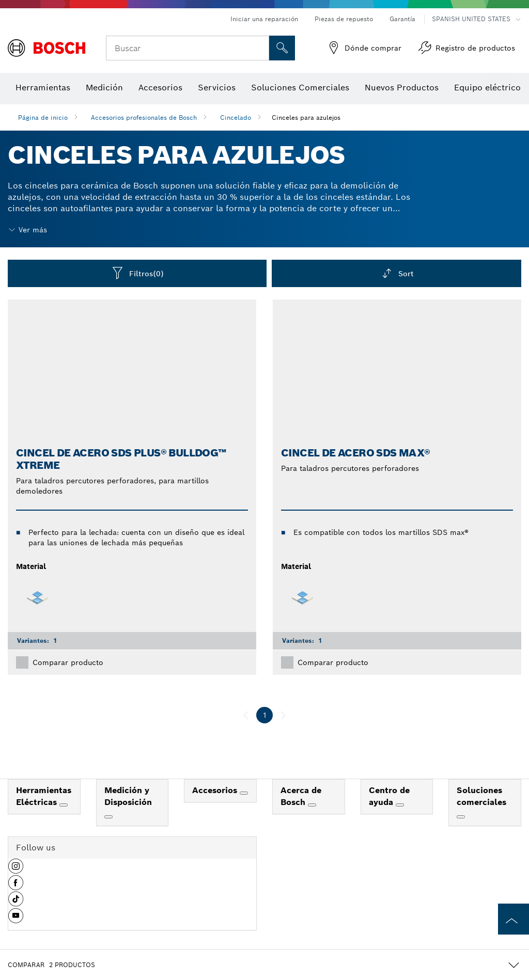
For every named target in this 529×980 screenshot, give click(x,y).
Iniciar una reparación (264, 19)
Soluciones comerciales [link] (481, 796)
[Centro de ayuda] (400, 805)
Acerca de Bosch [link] (301, 796)
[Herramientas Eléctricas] (64, 805)
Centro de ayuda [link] (389, 796)
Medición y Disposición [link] (128, 796)
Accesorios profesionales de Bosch (144, 117)
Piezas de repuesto (344, 19)
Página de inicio (43, 117)
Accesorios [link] (216, 790)
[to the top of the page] (514, 919)
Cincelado (236, 117)
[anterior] (246, 715)
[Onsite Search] (282, 48)
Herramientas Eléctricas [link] (44, 796)
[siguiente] (283, 715)
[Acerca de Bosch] (312, 805)
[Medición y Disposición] (108, 817)
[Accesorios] (244, 793)
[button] (16, 870)
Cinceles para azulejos (306, 117)
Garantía (402, 19)
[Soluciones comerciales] (461, 817)
